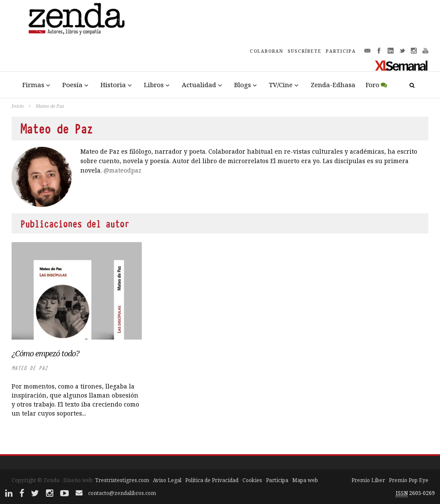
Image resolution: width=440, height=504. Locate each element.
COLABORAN (266, 51)
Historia (113, 85)
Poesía (72, 85)
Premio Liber (368, 480)
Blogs (243, 85)
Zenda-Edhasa (333, 85)
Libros (154, 85)
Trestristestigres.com (122, 480)
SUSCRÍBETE (304, 51)
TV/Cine (281, 85)
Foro (373, 85)
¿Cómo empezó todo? (45, 353)
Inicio (18, 106)
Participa (277, 480)
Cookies (252, 480)
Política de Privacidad (212, 480)
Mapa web (305, 480)
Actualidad (199, 85)
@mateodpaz (122, 170)
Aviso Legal (167, 480)
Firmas (33, 85)
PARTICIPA (341, 51)
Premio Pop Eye (409, 480)
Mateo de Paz (30, 368)
